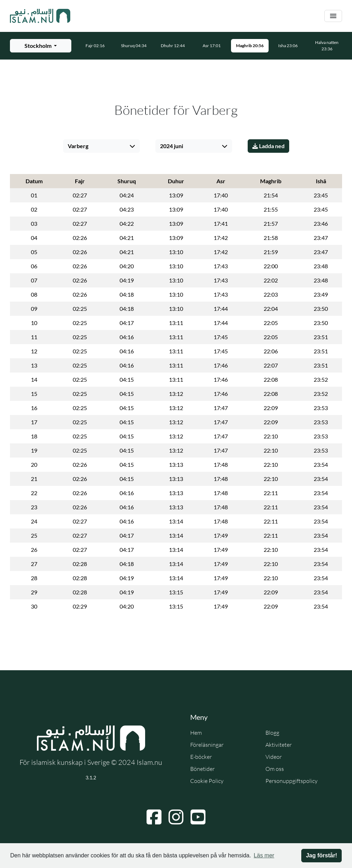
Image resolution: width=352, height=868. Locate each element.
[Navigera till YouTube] (198, 817)
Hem (196, 733)
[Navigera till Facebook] (154, 817)
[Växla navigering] (333, 16)
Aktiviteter (279, 745)
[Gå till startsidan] (40, 16)
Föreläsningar (207, 745)
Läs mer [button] (264, 855)
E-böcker (201, 757)
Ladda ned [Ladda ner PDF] (268, 146)
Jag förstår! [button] (321, 855)
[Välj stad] (101, 146)
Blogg (272, 733)
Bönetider (202, 769)
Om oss (275, 769)
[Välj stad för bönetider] (41, 46)
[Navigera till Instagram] (176, 817)
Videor (274, 757)
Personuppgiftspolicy (291, 781)
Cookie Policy (207, 781)
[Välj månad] (194, 146)
